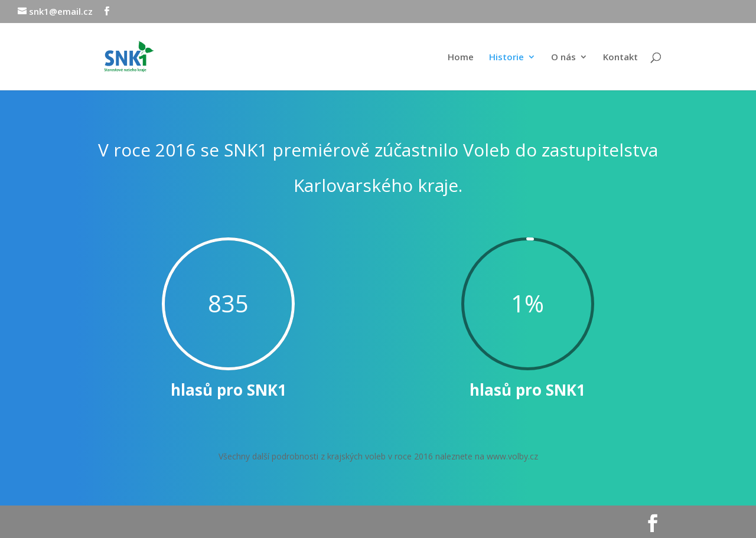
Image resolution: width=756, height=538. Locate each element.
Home (461, 58)
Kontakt (620, 58)
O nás (563, 58)
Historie (506, 58)
